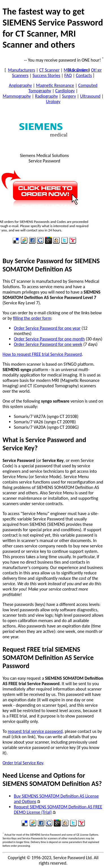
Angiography (20, 85)
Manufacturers (21, 70)
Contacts (84, 75)
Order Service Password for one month (49, 339)
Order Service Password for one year (47, 328)
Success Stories (46, 75)
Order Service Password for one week (48, 344)
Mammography (17, 96)
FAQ (68, 75)
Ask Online (79, 70)
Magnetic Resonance (55, 85)
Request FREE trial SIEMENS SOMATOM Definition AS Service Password (48, 657)
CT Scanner (49, 70)
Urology (53, 102)
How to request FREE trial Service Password (42, 354)
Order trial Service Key (23, 763)
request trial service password (35, 731)
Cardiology (65, 91)
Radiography (46, 96)
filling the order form (32, 318)
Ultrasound (90, 96)
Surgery (69, 96)
